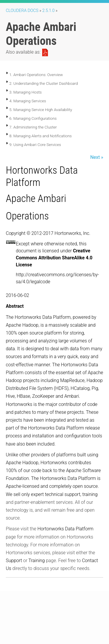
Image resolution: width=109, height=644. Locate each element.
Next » (97, 157)
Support (14, 561)
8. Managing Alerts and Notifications (41, 136)
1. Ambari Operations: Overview (36, 75)
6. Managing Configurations (33, 118)
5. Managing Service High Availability (41, 110)
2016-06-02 (17, 295)
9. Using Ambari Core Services (35, 145)
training (90, 494)
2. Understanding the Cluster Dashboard (44, 83)
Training (37, 561)
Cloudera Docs (22, 11)
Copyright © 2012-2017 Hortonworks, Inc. (48, 233)
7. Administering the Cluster (33, 127)
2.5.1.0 (49, 11)
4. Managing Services (28, 101)
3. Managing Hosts (25, 92)
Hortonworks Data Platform (66, 529)
